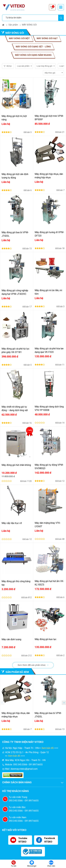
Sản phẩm (13, 25)
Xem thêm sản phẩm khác (32, 665)
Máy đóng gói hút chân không (16, 465)
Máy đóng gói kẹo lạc (45, 639)
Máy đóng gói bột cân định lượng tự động (15, 176)
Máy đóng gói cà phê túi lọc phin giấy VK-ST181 (15, 350)
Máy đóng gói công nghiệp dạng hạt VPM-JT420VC (15, 292)
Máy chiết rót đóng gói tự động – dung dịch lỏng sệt (15, 409)
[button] (64, 703)
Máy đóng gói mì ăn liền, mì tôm (48, 292)
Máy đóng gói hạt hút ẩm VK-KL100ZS (49, 583)
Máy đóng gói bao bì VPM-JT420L (15, 234)
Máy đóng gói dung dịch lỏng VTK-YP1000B (49, 408)
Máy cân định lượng (11, 639)
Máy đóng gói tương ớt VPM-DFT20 (49, 234)
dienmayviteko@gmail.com (24, 769)
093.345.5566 (20, 765)
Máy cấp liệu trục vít (12, 523)
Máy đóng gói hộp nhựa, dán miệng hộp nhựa (49, 176)
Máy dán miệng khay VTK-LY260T (48, 525)
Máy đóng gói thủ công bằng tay (16, 583)
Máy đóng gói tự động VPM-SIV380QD (49, 467)
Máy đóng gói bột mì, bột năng (14, 118)
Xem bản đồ (48, 748)
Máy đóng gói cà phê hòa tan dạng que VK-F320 (49, 350)
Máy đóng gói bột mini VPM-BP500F (49, 118)
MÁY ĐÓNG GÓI (29, 25)
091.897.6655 (36, 765)
